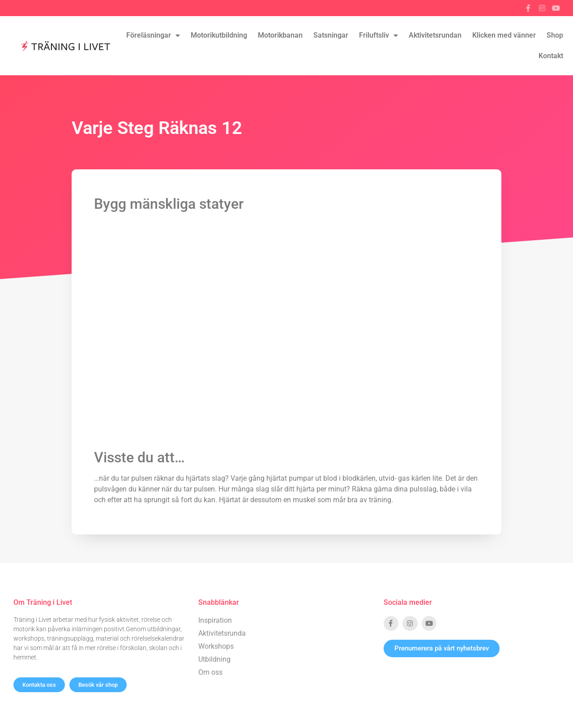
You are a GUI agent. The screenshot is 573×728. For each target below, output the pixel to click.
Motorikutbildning (219, 35)
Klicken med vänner (504, 35)
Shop (555, 35)
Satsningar (331, 35)
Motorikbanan (280, 35)
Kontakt (551, 56)
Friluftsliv (378, 35)
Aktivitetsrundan (435, 35)
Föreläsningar (153, 35)
